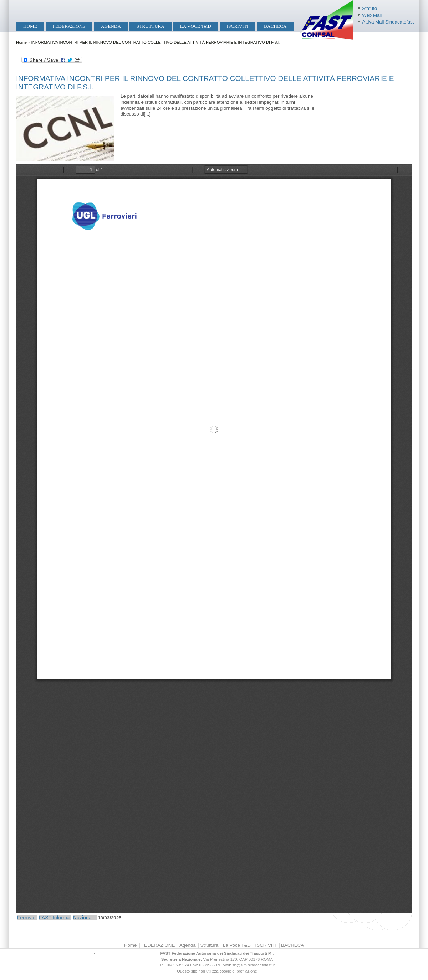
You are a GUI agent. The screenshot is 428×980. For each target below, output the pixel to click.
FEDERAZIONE (69, 26)
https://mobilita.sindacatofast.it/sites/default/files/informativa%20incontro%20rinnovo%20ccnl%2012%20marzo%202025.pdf (214, 539)
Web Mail (372, 15)
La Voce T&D (196, 26)
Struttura (151, 26)
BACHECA (275, 26)
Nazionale (84, 918)
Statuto (370, 8)
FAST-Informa (54, 918)
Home (30, 26)
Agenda (111, 26)
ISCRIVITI (238, 26)
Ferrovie (26, 918)
